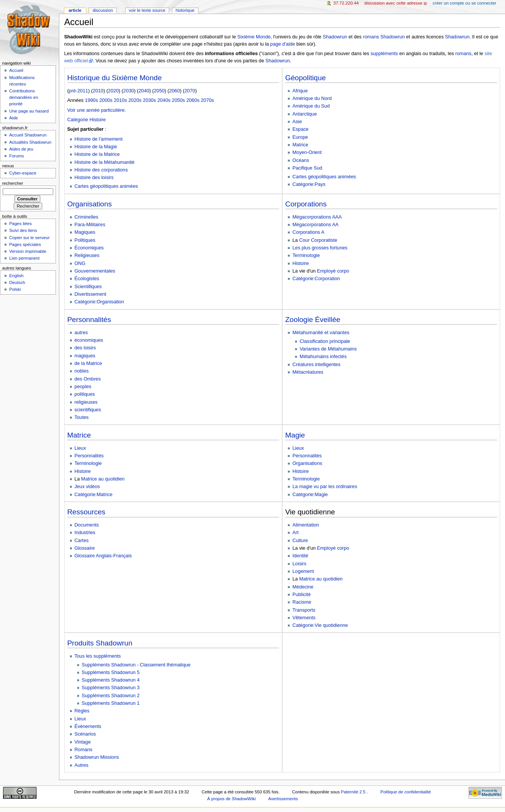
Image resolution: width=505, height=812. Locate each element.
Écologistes (87, 279)
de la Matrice (88, 363)
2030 (129, 91)
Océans (301, 160)
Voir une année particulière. (97, 110)
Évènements (88, 726)
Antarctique (305, 114)
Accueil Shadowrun (28, 135)
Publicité (302, 595)
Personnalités (89, 320)
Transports (304, 610)
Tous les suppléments (98, 656)
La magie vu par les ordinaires (325, 487)
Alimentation (306, 525)
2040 (144, 91)
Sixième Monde (254, 37)
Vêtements (304, 618)
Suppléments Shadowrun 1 (111, 703)
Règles (82, 711)
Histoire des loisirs (94, 178)
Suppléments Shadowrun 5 (111, 672)
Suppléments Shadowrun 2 (111, 696)
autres (81, 333)
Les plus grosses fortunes (320, 248)
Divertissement (91, 294)
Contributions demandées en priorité (24, 97)
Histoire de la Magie (96, 147)
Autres (82, 765)
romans (463, 54)
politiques (85, 394)
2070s (207, 100)
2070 (190, 91)
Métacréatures (308, 372)
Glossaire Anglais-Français (103, 556)
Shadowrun (335, 37)
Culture (300, 541)
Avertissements (283, 799)
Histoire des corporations (101, 170)
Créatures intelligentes (316, 365)
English (16, 276)
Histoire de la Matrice (97, 154)
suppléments (384, 54)
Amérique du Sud (311, 106)
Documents (87, 525)
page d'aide (283, 44)
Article (75, 10)
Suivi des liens (23, 230)
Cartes (82, 541)
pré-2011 (79, 91)
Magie (295, 435)
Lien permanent (24, 258)
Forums (17, 156)
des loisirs (85, 348)
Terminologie (306, 255)
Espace (300, 129)
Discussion (102, 10)
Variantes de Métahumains (328, 349)
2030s (150, 100)
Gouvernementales (95, 271)
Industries (85, 533)
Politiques (85, 240)
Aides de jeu (21, 149)
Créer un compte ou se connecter (465, 3)
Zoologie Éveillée (313, 320)
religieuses (86, 402)
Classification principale (325, 341)
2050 (159, 91)
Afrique (300, 91)
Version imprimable (28, 251)
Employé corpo (333, 271)
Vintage (83, 742)
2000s (106, 100)
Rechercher (13, 183)
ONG (80, 263)
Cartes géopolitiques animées (106, 186)
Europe (300, 137)
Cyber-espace (23, 173)
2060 (175, 91)
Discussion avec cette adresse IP (396, 3)
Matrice (300, 145)
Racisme (302, 602)
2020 (113, 91)
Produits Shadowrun (100, 643)
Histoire (301, 263)
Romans (83, 750)
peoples (83, 387)
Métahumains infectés (323, 357)
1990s (91, 100)
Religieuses (87, 255)
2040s (164, 100)
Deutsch (17, 282)
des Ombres (88, 379)
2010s (120, 100)
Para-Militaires (90, 225)
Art (295, 533)
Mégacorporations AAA (317, 217)
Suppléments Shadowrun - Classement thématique (136, 665)
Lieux (80, 448)
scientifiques (88, 410)
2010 (98, 91)
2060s (193, 100)
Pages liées (20, 224)
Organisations (90, 204)
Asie (297, 122)
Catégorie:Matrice (94, 495)
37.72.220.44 (346, 3)
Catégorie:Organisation (99, 302)
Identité (300, 556)
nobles (82, 371)
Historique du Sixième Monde (115, 78)
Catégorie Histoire (87, 120)
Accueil (16, 70)
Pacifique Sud (307, 168)
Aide (13, 118)
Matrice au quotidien (103, 479)
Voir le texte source (147, 10)
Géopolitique (306, 78)
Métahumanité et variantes (321, 333)
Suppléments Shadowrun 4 (111, 680)
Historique (185, 10)
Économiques (89, 248)
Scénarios (85, 734)
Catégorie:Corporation (316, 279)
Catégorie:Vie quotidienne (320, 625)
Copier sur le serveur (29, 238)
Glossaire (85, 548)
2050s (179, 100)
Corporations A (308, 232)
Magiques (85, 232)
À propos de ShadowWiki (232, 799)
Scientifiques (88, 287)
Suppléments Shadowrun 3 (111, 688)
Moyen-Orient (307, 152)
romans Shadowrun (384, 37)
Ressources (86, 512)
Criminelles (87, 217)
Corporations (306, 204)
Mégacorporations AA (315, 225)
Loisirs (299, 564)
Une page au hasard (29, 111)
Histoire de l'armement (99, 139)
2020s (135, 100)
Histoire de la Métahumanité (105, 162)
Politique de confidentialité (406, 792)
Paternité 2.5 (354, 792)
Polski (15, 289)
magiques (85, 356)
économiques (89, 340)
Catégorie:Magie (310, 495)
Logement (303, 571)
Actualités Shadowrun (30, 142)
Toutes (82, 417)
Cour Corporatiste (318, 240)
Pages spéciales (25, 244)
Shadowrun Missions (97, 757)
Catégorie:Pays (309, 184)
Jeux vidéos (87, 487)
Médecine (303, 587)
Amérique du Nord (312, 98)
